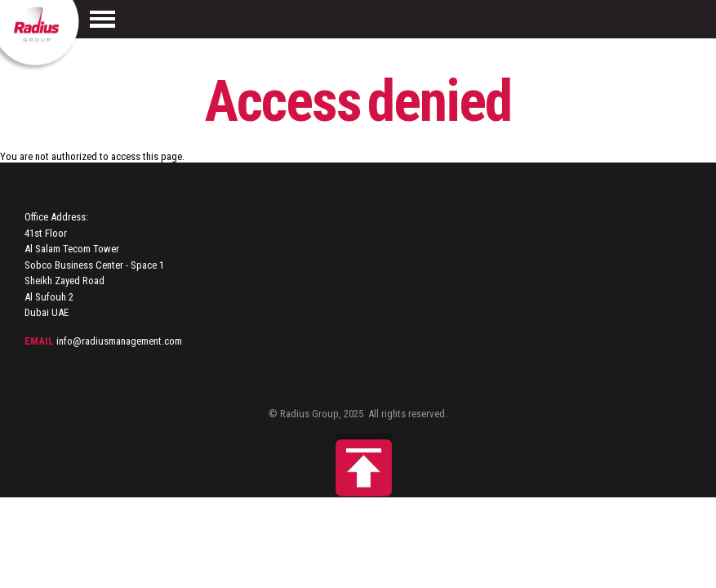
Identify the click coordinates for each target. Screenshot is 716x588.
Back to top (358, 464)
